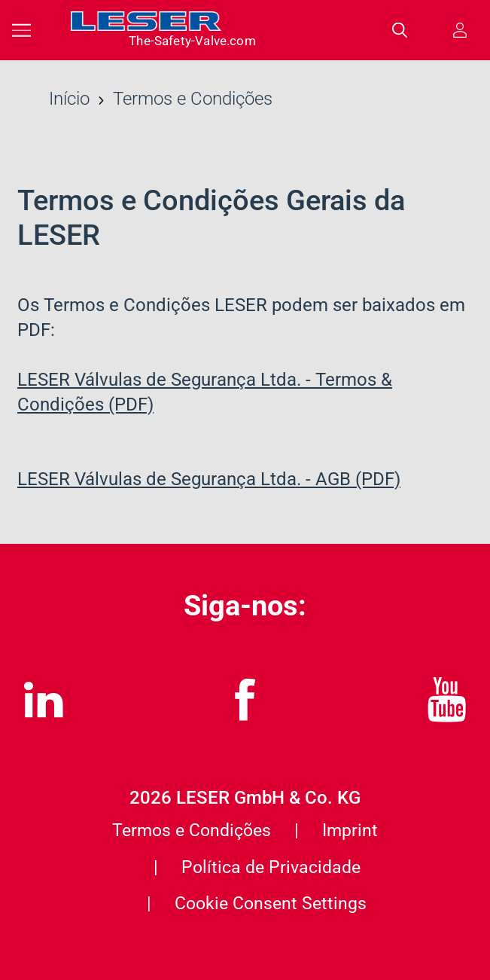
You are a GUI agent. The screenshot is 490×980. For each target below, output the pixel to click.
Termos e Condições (192, 830)
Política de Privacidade (271, 867)
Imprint (350, 830)
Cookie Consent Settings (271, 904)
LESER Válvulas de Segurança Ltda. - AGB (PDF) (209, 479)
